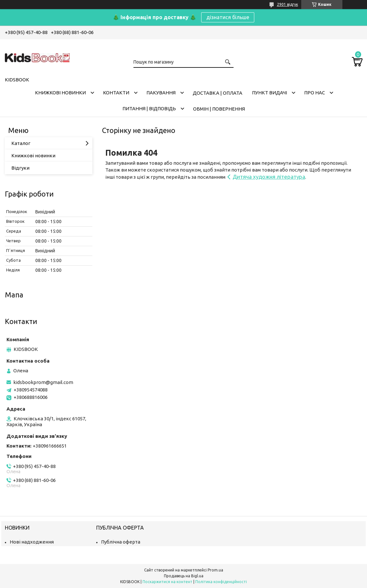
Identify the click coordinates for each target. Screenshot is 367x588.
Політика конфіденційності (221, 582)
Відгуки (20, 168)
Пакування (161, 93)
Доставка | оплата (218, 93)
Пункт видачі (270, 93)
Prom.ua (215, 570)
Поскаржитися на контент (167, 582)
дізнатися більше (228, 17)
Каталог (21, 143)
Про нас (315, 93)
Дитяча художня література (269, 177)
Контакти (116, 93)
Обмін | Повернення (219, 109)
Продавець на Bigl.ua (184, 576)
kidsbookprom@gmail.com (43, 382)
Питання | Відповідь (149, 108)
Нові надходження (32, 542)
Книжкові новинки (60, 93)
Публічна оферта (121, 542)
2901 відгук (287, 4)
